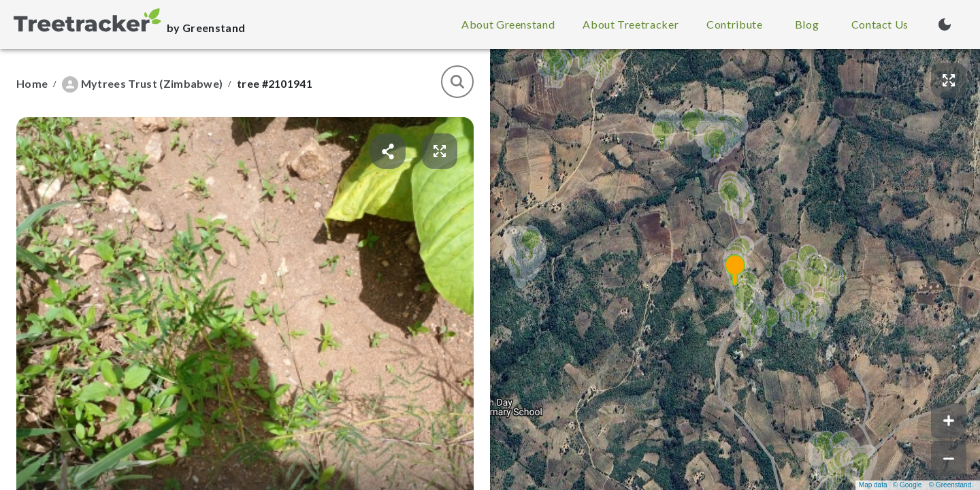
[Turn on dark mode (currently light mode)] (945, 24)
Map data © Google (890, 485)
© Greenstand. (951, 485)
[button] (735, 269)
